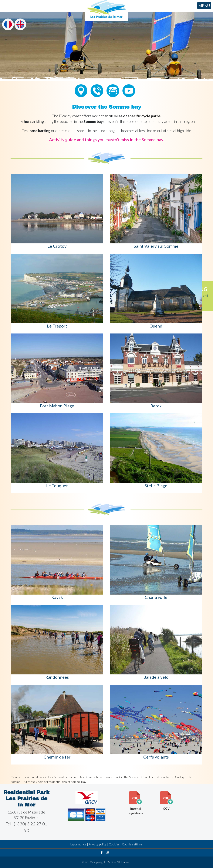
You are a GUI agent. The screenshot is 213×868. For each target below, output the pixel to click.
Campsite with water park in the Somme (113, 777)
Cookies (114, 844)
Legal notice (78, 844)
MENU (204, 6)
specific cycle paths (144, 116)
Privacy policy (98, 844)
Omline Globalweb (119, 862)
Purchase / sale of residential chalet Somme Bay (55, 782)
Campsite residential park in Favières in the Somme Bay (47, 777)
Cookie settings (132, 844)
